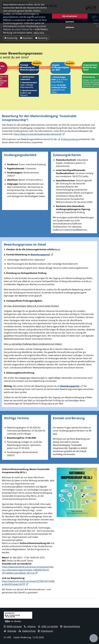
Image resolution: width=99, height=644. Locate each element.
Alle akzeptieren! (70, 16)
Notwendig (11, 38)
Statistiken (26, 38)
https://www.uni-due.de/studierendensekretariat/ (38, 134)
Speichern (70, 22)
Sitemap (10, 631)
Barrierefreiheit (70, 626)
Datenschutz (27, 631)
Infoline (30, 626)
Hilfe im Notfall (48, 626)
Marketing (41, 38)
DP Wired (96, 22)
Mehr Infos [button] (39, 33)
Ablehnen (70, 27)
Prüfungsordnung (70, 139)
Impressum (46, 631)
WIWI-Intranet (13, 626)
